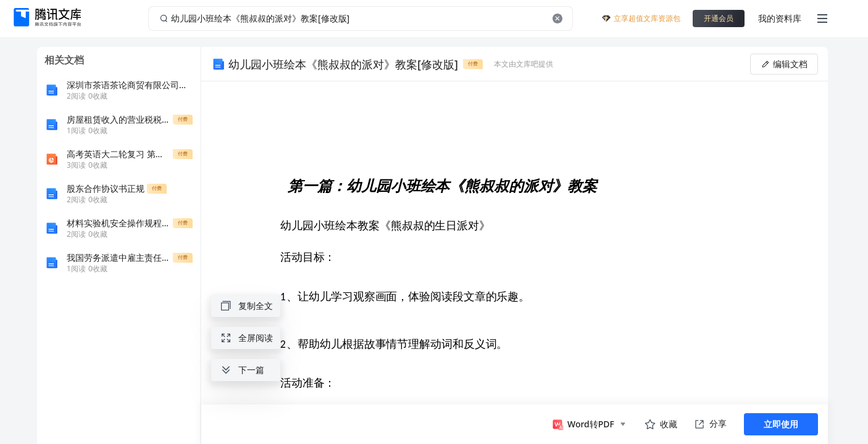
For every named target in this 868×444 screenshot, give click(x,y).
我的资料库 (780, 18)
